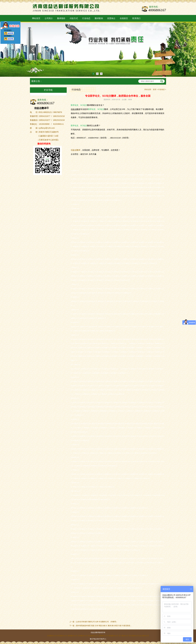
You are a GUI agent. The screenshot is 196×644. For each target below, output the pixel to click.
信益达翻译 (76, 150)
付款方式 (74, 18)
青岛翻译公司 (62, 636)
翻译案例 (99, 18)
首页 (155, 89)
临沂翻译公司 (144, 636)
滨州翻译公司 (83, 636)
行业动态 (86, 18)
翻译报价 (61, 18)
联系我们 (136, 18)
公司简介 (49, 18)
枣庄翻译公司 (134, 636)
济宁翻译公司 (124, 636)
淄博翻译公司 (103, 636)
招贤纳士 (111, 18)
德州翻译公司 (72, 636)
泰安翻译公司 (93, 636)
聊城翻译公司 (113, 636)
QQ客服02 (9, 38)
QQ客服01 (9, 33)
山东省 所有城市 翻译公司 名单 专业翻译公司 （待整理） (97, 622)
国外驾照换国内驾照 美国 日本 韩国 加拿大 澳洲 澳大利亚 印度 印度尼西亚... (104, 626)
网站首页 (36, 18)
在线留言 (124, 18)
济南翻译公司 (52, 636)
